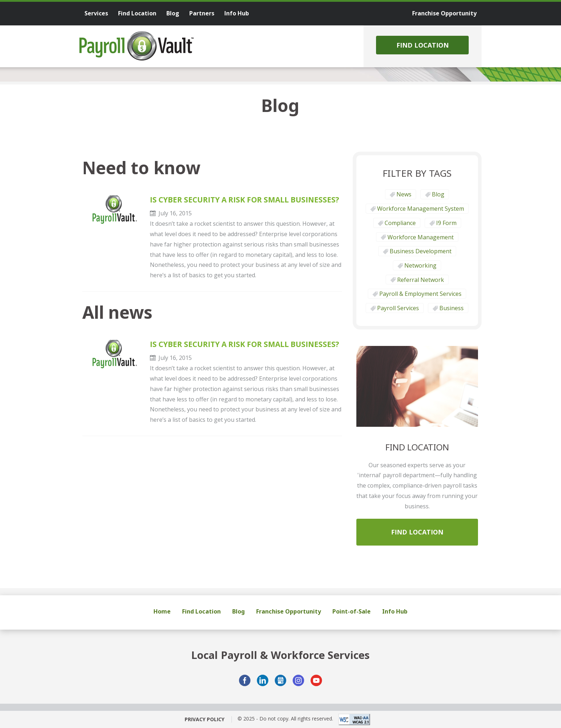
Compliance (400, 223)
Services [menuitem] (96, 13)
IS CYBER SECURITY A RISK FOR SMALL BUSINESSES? (245, 200)
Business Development (421, 251)
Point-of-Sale (352, 611)
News (404, 194)
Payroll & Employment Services (420, 294)
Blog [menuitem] (173, 13)
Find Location (423, 45)
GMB (280, 680)
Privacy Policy (204, 719)
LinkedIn (263, 680)
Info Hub (395, 611)
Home (162, 611)
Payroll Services (398, 308)
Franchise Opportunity (289, 611)
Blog (438, 194)
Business (452, 308)
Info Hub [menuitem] (237, 13)
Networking (420, 265)
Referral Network (421, 280)
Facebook (245, 680)
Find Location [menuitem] (137, 13)
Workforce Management (421, 237)
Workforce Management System (421, 209)
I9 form (446, 223)
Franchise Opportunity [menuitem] (444, 13)
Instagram (298, 680)
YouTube (316, 680)
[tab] (120, 82)
